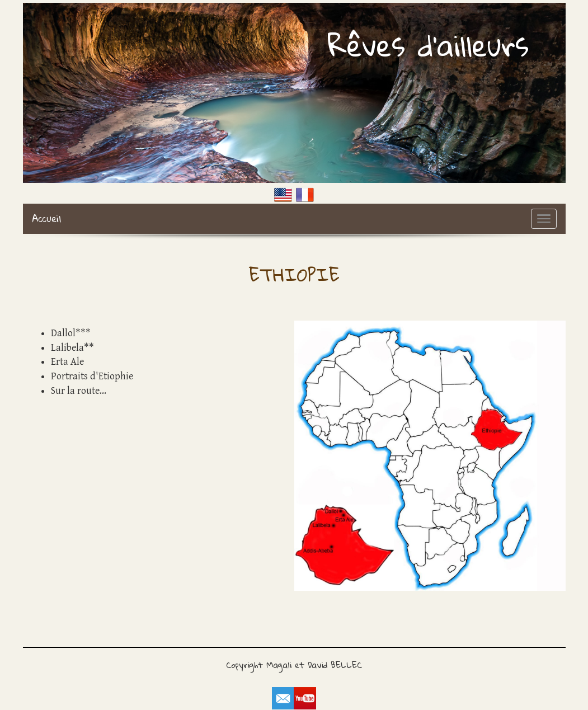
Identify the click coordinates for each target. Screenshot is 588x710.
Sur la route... (79, 391)
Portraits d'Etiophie (92, 376)
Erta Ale (67, 362)
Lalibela (67, 348)
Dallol (63, 333)
